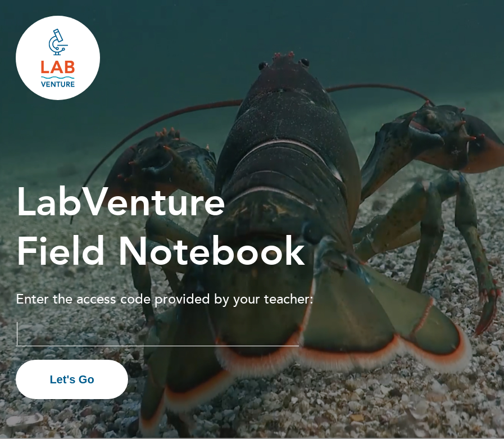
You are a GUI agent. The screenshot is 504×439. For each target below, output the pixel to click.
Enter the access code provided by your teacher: (165, 298)
